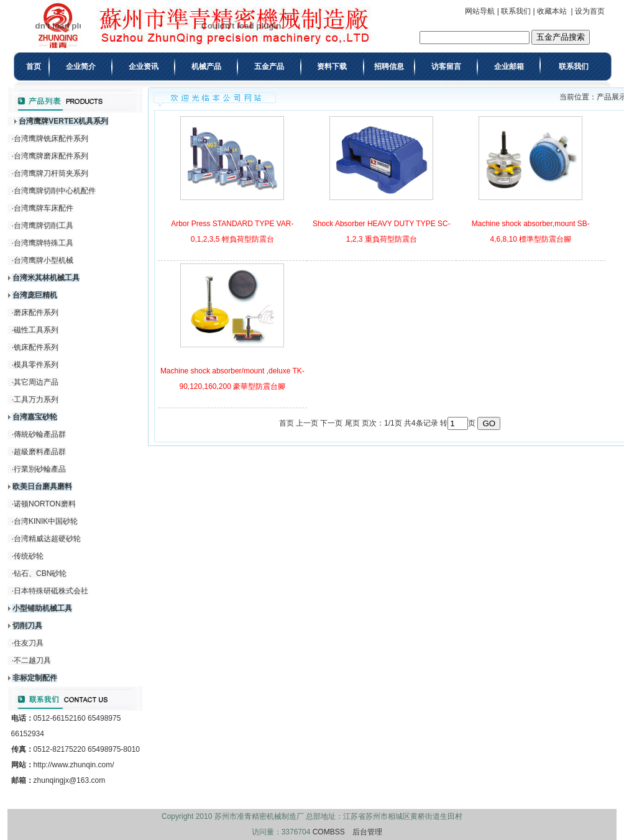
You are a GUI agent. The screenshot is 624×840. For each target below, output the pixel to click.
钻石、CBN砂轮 (40, 573)
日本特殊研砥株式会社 (51, 591)
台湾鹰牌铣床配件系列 (51, 139)
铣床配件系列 (36, 347)
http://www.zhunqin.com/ (74, 765)
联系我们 (516, 11)
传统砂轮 (29, 556)
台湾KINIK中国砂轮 (46, 521)
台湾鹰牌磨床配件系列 (51, 156)
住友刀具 (29, 643)
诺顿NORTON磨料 (45, 504)
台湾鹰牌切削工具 (44, 226)
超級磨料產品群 (40, 452)
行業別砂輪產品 (40, 469)
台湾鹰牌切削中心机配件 (55, 191)
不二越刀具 (32, 660)
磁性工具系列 (36, 330)
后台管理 (367, 832)
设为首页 (590, 11)
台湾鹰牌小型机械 (44, 260)
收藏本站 (552, 11)
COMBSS (329, 832)
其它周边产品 (36, 382)
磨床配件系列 (36, 313)
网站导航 (480, 11)
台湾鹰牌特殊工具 (44, 243)
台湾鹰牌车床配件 (44, 208)
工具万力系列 (36, 399)
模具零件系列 (36, 365)
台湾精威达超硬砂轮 (47, 539)
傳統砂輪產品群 (40, 434)
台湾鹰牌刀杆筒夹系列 (51, 173)
